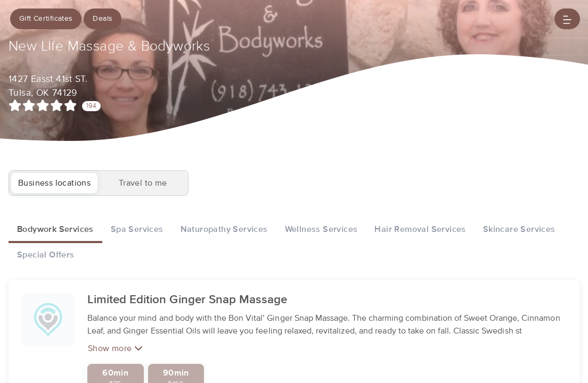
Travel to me (143, 183)
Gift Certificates (46, 19)
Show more (115, 361)
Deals (103, 19)
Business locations (54, 183)
